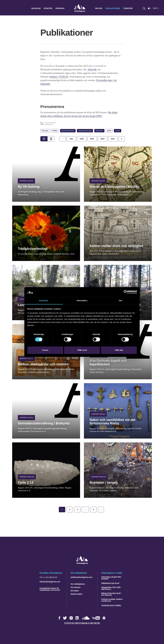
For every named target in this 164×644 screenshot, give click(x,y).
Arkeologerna (80, 8)
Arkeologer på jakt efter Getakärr (111, 578)
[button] (144, 8)
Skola (109, 131)
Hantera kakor (77, 594)
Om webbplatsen (78, 584)
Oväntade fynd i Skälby (111, 605)
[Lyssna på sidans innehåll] (149, 8)
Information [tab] (82, 300)
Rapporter (99, 131)
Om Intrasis (76, 587)
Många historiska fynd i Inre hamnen (111, 594)
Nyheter (48, 8)
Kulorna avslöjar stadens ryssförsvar (112, 600)
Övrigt (118, 131)
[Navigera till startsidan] (82, 563)
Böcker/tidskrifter (68, 131)
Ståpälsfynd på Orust (110, 583)
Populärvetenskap (85, 131)
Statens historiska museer (82, 623)
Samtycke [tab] (44, 300)
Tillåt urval (82, 350)
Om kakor (75, 591)
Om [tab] (120, 300)
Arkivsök (92, 70)
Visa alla (45, 131)
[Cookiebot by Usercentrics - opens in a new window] (126, 292)
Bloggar (36, 8)
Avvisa (45, 350)
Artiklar (55, 131)
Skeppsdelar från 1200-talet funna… (111, 588)
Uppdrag (60, 8)
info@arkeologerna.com (50, 582)
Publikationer (113, 8)
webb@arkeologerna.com (81, 577)
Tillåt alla (119, 350)
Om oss (99, 8)
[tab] (82, 139)
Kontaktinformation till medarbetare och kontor (50, 589)
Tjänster (128, 8)
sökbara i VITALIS (59, 77)
